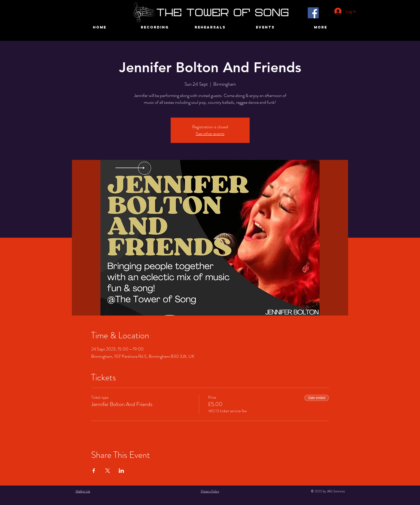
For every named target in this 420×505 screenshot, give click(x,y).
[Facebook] (313, 13)
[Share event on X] (108, 471)
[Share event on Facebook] (94, 471)
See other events (210, 134)
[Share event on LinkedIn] (121, 471)
